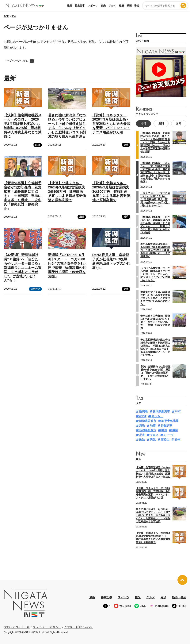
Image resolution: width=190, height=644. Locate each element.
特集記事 (80, 6)
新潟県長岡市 (148, 430)
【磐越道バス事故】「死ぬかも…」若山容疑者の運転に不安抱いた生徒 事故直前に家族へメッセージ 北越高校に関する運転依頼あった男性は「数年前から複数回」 (155, 172)
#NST (143, 416)
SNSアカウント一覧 (17, 627)
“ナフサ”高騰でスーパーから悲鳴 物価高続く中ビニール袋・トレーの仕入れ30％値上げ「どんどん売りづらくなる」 (155, 274)
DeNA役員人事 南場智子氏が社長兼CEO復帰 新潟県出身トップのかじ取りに (111, 261)
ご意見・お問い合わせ (78, 627)
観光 (103, 6)
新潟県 (143, 411)
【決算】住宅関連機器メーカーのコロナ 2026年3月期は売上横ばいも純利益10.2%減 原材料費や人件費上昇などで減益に (153, 472)
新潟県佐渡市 (148, 421)
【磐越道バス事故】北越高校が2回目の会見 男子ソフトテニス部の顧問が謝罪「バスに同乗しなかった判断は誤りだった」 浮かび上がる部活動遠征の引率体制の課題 (155, 142)
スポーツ (93, 6)
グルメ (112, 6)
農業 (175, 430)
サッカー (157, 416)
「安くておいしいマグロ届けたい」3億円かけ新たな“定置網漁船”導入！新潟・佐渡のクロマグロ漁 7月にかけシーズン (155, 199)
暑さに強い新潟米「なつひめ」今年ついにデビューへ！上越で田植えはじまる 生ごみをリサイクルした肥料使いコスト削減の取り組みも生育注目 (153, 515)
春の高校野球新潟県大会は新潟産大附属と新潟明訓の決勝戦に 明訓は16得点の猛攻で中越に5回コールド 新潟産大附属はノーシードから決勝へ (156, 347)
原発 (142, 425)
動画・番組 (133, 6)
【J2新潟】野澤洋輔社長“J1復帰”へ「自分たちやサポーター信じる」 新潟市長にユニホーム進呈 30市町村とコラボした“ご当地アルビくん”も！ (24, 268)
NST (178, 411)
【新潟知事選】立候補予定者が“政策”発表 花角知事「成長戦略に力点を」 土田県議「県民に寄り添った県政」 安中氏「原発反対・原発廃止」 (23, 196)
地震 (153, 425)
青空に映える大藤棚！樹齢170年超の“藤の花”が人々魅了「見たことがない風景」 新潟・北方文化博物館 (155, 322)
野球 (164, 430)
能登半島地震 (170, 421)
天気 (153, 440)
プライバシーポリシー (47, 627)
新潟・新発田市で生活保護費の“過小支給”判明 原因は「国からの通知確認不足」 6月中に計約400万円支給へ (156, 373)
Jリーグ (169, 435)
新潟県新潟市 (161, 411)
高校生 (165, 440)
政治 (142, 440)
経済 (121, 6)
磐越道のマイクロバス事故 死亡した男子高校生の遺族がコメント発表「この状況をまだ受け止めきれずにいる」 (156, 298)
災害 (142, 435)
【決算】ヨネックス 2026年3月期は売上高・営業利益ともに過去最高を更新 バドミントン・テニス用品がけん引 (111, 124)
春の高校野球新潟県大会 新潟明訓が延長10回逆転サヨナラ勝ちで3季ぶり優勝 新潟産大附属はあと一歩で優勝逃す (156, 250)
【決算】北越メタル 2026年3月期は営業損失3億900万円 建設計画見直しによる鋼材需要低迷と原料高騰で (67, 192)
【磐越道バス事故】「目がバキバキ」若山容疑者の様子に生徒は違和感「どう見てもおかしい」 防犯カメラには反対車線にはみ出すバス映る (155, 225)
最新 (70, 6)
